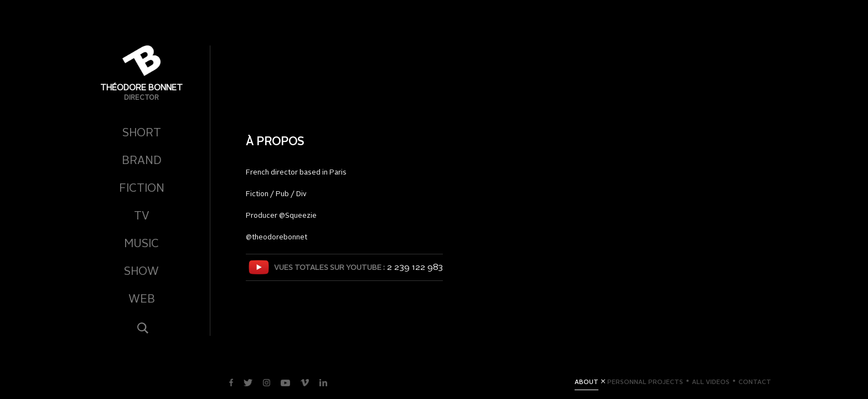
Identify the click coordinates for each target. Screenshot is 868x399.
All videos (711, 383)
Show (141, 272)
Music (141, 244)
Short (142, 134)
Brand (142, 161)
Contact (755, 383)
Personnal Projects (645, 383)
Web (142, 300)
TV (142, 217)
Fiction (142, 189)
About (587, 383)
